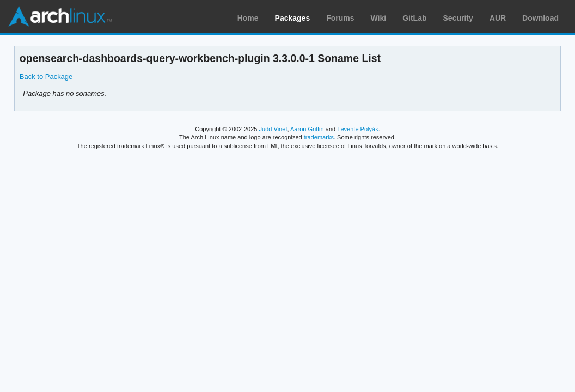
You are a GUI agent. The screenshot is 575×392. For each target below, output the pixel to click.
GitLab (414, 18)
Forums (340, 18)
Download (540, 18)
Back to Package (46, 76)
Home (248, 18)
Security (458, 18)
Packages (293, 18)
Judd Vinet (273, 129)
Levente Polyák (357, 129)
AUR (498, 18)
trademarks (319, 137)
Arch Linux (60, 16)
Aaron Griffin (307, 129)
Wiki (379, 18)
